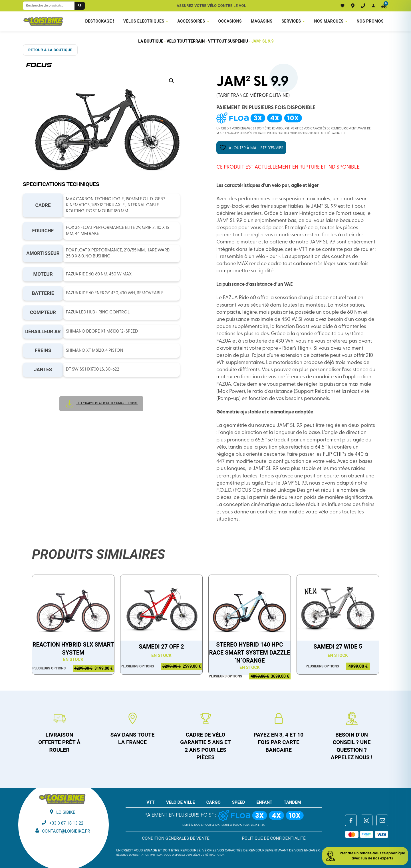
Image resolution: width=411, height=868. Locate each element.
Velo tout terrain (186, 41)
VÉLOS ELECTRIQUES (144, 21)
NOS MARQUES (329, 21)
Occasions (230, 21)
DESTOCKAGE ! (100, 21)
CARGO (213, 802)
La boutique (151, 41)
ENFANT (264, 802)
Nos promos (370, 21)
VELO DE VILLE (181, 802)
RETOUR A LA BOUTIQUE (50, 50)
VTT (151, 802)
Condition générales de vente (176, 838)
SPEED (239, 802)
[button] (172, 81)
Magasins (262, 21)
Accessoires (191, 21)
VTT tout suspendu (228, 41)
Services (291, 21)
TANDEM (292, 802)
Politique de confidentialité (274, 838)
